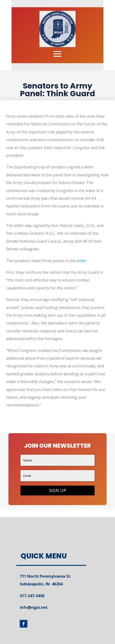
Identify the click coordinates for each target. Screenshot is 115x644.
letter (82, 261)
